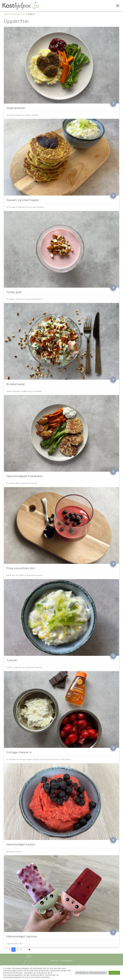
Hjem (7, 14)
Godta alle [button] (114, 973)
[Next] (29, 950)
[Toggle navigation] (118, 6)
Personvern (67, 961)
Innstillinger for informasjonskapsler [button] (91, 973)
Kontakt (55, 961)
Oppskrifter (19, 14)
